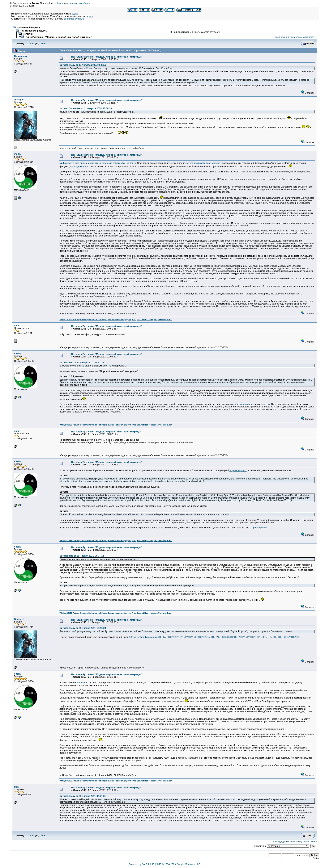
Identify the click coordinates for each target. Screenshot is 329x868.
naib (16, 326)
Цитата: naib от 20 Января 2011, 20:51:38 (82, 362)
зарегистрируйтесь (79, 3)
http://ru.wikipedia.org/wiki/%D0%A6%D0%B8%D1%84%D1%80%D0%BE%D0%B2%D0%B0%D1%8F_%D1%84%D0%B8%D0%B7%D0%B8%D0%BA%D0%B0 (215, 637)
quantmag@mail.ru (74, 19)
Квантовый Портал (29, 28)
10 (33, 43)
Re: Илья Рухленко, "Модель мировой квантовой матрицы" (107, 57)
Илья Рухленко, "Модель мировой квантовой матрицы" (59, 37)
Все (43, 43)
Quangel (19, 100)
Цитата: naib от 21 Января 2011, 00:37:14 (82, 556)
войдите (59, 3)
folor (17, 787)
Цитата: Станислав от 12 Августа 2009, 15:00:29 (86, 108)
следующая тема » (306, 37)
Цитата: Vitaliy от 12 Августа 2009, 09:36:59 (83, 65)
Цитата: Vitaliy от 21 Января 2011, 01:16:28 (83, 628)
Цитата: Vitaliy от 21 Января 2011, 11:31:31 (83, 796)
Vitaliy (18, 154)
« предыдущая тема (284, 37)
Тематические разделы (34, 31)
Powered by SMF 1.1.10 (142, 864)
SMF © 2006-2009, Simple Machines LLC (178, 864)
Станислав (20, 56)
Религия (28, 34)
